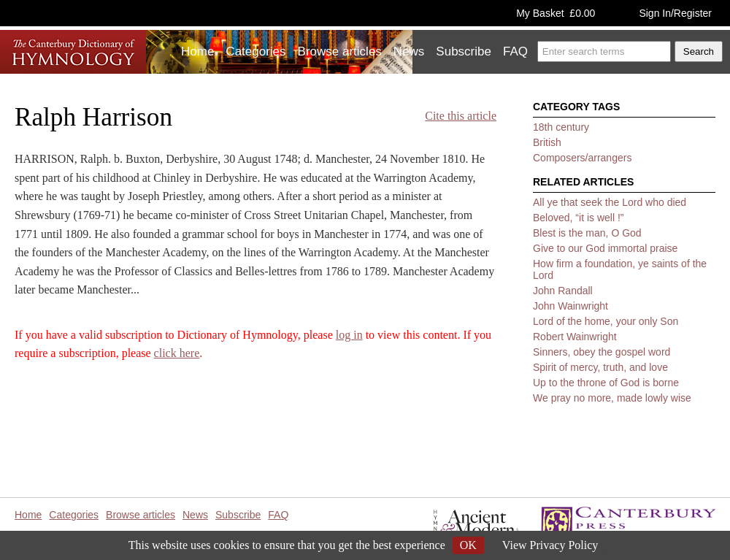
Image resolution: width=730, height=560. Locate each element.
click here (177, 353)
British (547, 142)
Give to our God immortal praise (605, 248)
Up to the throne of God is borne (606, 383)
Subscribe (464, 51)
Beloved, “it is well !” (578, 218)
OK (468, 545)
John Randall (563, 291)
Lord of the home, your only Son (606, 321)
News (409, 51)
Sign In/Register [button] (675, 13)
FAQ (515, 51)
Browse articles (340, 51)
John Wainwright (570, 306)
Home (197, 51)
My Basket (556, 13)
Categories (255, 51)
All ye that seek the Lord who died (610, 202)
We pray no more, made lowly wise (612, 398)
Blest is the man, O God (587, 233)
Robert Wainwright (575, 337)
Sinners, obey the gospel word (602, 352)
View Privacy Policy (550, 545)
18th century (561, 127)
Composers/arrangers (582, 158)
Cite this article (461, 116)
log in (349, 335)
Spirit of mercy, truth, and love (600, 367)
